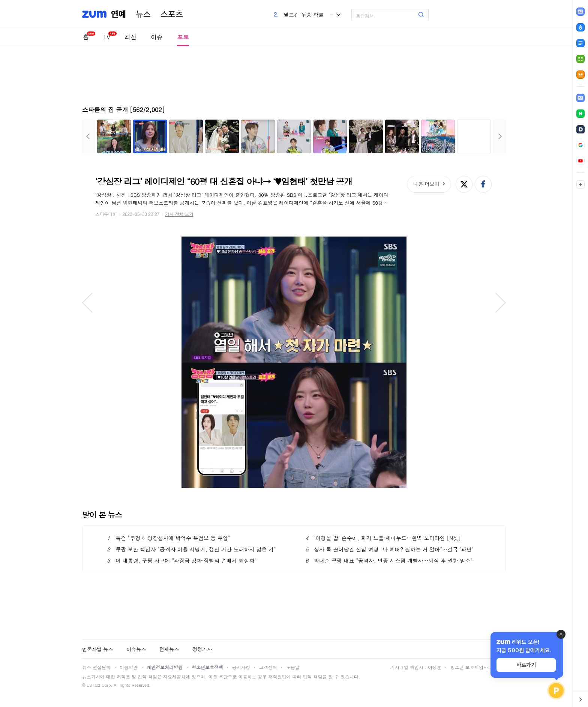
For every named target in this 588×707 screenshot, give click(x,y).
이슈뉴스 (136, 649)
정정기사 (202, 649)
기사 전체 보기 (179, 214)
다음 (500, 136)
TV (107, 37)
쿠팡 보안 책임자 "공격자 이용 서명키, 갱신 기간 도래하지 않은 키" (191, 549)
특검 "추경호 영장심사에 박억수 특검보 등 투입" (169, 538)
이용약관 (129, 667)
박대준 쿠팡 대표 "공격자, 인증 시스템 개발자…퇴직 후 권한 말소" (389, 560)
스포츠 (172, 14)
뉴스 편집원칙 (96, 667)
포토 (183, 37)
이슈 (157, 37)
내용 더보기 (426, 184)
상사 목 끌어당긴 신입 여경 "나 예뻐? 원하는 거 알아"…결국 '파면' (389, 549)
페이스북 (483, 184)
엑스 (464, 184)
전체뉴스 (169, 649)
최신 (130, 37)
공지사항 (241, 667)
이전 (88, 136)
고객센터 (268, 667)
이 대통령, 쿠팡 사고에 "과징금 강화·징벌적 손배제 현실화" (182, 560)
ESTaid (93, 685)
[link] (580, 98)
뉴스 (143, 14)
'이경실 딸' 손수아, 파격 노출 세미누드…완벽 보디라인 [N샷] (383, 538)
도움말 (293, 667)
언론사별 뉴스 (97, 649)
